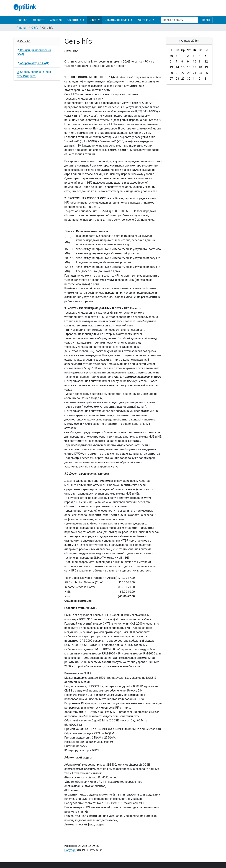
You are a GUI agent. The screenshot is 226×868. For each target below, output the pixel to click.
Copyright (70, 850)
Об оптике (74, 20)
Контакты (144, 20)
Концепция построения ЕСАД (34, 52)
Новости (39, 20)
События (56, 20)
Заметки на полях (117, 20)
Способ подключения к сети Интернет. (34, 74)
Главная (22, 20)
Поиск (206, 20)
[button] (84, 20)
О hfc (93, 20)
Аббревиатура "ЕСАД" (33, 63)
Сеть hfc (24, 41)
